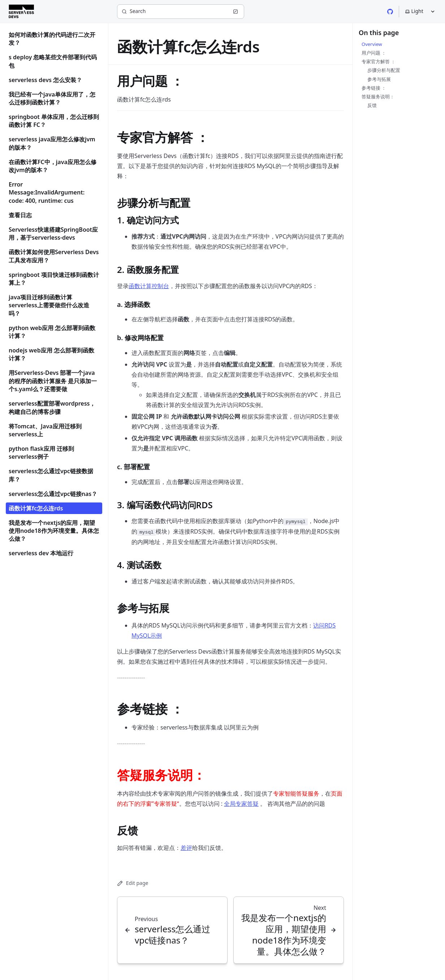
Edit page (133, 883)
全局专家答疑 (241, 804)
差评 (186, 848)
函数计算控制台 (149, 286)
